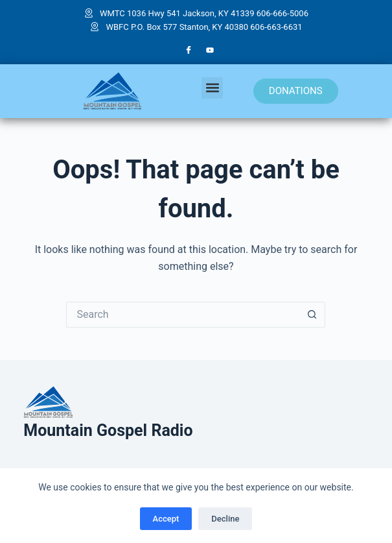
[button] (212, 88)
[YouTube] (210, 51)
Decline (225, 519)
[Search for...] (183, 315)
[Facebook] (189, 51)
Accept (166, 519)
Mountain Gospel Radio (108, 430)
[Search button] (312, 315)
